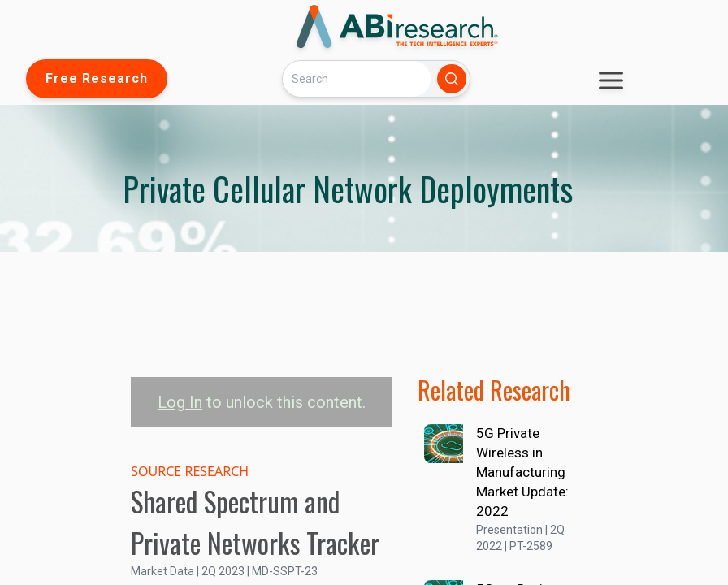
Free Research (97, 78)
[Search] (357, 78)
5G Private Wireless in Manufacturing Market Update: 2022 (522, 472)
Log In (180, 402)
